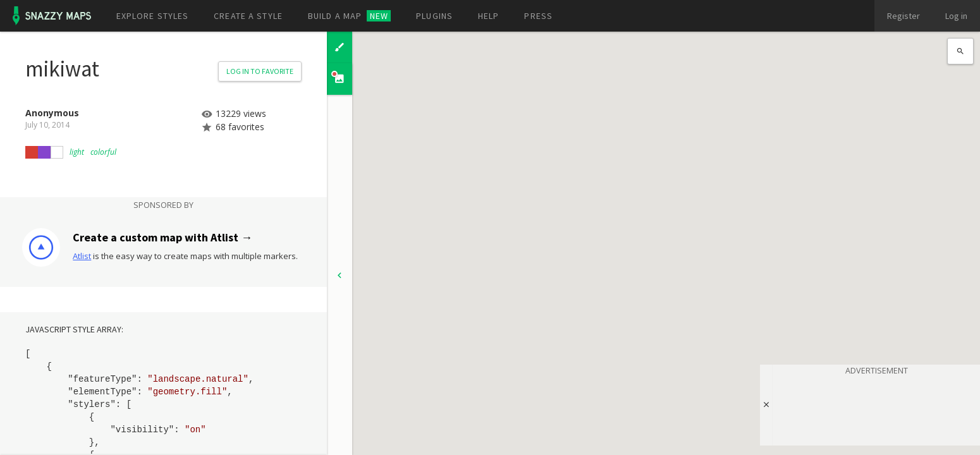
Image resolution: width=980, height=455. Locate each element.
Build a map (349, 16)
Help (488, 16)
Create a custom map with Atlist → (162, 237)
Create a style (248, 16)
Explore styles (153, 16)
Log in (956, 16)
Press (538, 16)
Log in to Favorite (260, 71)
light (77, 152)
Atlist (82, 256)
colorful (103, 152)
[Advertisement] (876, 408)
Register (903, 16)
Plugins (434, 16)
